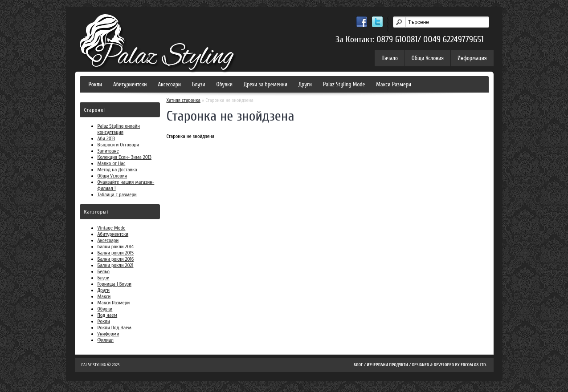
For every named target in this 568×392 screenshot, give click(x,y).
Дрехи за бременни (266, 84)
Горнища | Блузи (114, 284)
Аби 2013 (106, 138)
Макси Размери (394, 84)
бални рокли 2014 (116, 247)
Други (305, 84)
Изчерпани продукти (387, 365)
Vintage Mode (112, 228)
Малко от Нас (112, 163)
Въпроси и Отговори (119, 145)
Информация (472, 58)
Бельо (104, 271)
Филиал (106, 340)
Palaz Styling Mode (344, 84)
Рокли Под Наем (114, 327)
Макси (104, 296)
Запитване (108, 151)
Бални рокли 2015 (116, 253)
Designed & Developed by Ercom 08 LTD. (449, 365)
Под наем (108, 315)
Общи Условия (428, 58)
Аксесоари (169, 84)
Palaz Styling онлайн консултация (119, 129)
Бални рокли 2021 (116, 265)
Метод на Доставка (117, 170)
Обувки (225, 84)
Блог (358, 365)
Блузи (198, 84)
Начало (390, 58)
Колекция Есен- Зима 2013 (125, 157)
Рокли (96, 84)
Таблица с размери (117, 194)
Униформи (108, 334)
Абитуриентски (130, 84)
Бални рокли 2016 (116, 259)
